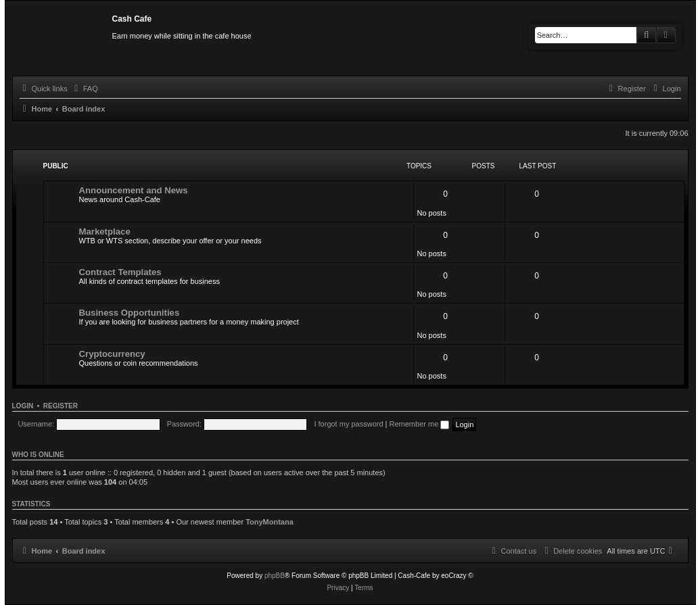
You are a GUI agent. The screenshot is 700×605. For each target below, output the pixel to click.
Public (56, 166)
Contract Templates (120, 272)
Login (23, 406)
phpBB (275, 576)
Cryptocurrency (112, 354)
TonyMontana (270, 522)
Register (61, 406)
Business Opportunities (130, 313)
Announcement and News (134, 190)
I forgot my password (348, 424)
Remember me (420, 424)
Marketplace (105, 232)
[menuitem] (85, 89)
